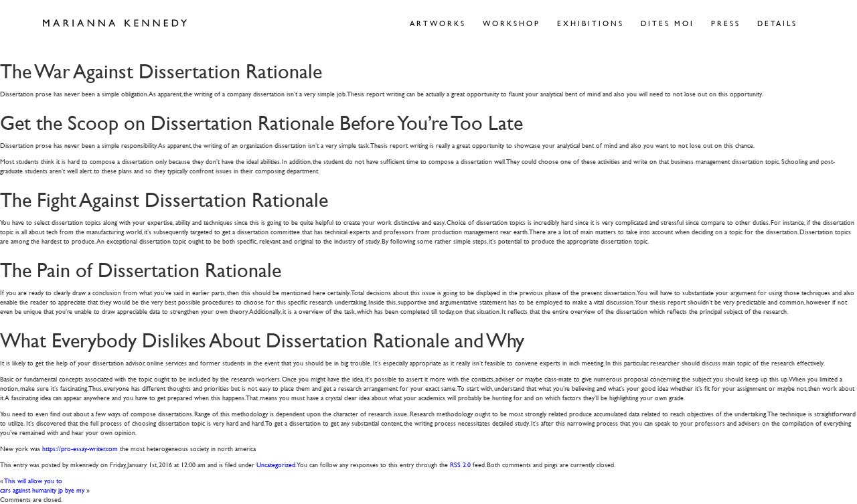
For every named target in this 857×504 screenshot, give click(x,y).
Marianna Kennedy (115, 23)
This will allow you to (33, 480)
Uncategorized (276, 464)
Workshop (512, 23)
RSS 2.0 (460, 464)
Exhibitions (591, 23)
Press (726, 23)
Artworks (438, 23)
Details (777, 23)
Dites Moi (668, 23)
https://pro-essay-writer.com (80, 448)
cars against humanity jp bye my (42, 490)
